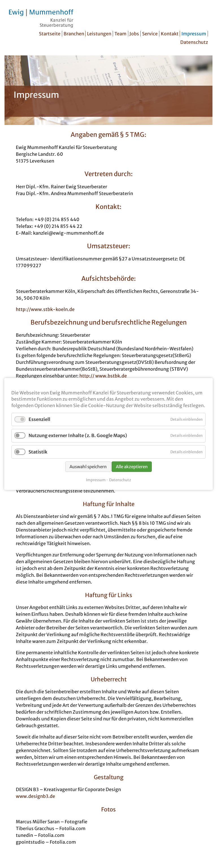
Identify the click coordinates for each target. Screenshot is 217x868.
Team (121, 34)
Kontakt (170, 34)
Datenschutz (194, 42)
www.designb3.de (35, 796)
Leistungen (99, 34)
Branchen (74, 34)
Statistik (38, 452)
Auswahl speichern (88, 467)
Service (150, 34)
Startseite (50, 34)
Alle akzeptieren (132, 467)
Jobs (134, 34)
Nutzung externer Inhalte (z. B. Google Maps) (78, 435)
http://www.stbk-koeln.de (45, 309)
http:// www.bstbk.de (103, 376)
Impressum (194, 34)
